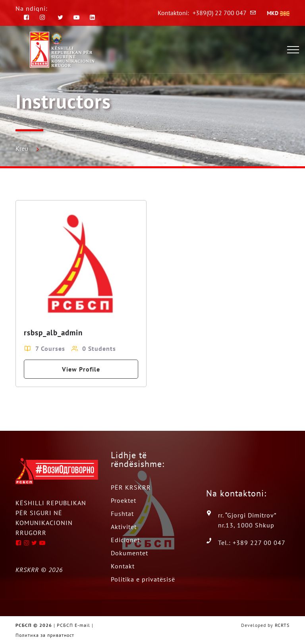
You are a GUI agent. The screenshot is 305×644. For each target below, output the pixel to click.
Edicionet (125, 540)
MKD (278, 13)
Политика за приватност (45, 635)
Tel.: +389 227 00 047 (252, 543)
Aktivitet (124, 527)
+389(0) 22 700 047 (220, 13)
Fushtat (122, 514)
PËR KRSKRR (131, 487)
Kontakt (123, 566)
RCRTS (282, 625)
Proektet (124, 500)
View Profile (81, 369)
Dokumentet (129, 553)
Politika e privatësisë (143, 579)
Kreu (22, 148)
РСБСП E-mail (73, 625)
